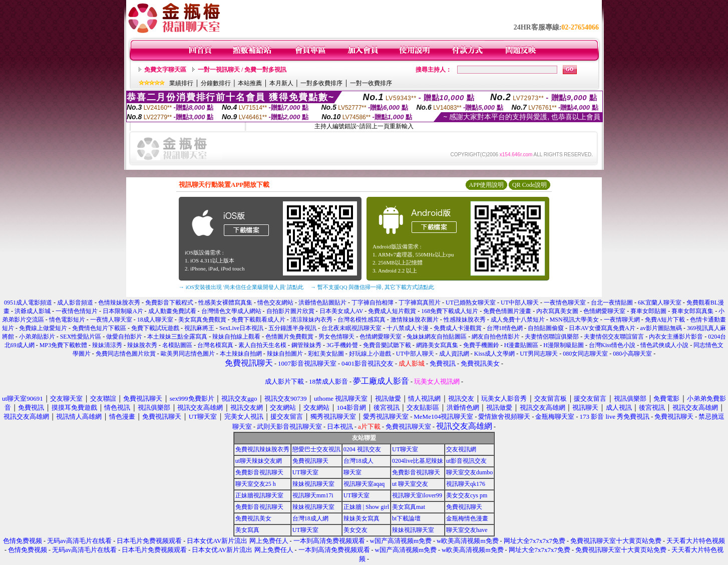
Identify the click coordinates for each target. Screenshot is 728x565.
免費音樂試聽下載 (387, 345)
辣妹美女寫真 (361, 518)
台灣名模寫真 (215, 345)
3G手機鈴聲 (342, 345)
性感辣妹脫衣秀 (465, 320)
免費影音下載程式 (169, 303)
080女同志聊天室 (585, 354)
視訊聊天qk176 (466, 484)
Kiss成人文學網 (494, 354)
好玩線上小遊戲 (370, 354)
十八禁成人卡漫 (408, 328)
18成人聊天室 (155, 320)
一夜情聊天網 (622, 320)
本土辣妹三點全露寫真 (177, 337)
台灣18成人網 (310, 518)
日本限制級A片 (123, 311)
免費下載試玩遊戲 (155, 328)
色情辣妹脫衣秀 (119, 303)
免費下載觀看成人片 (258, 320)
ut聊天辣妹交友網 (259, 461)
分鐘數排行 (216, 83)
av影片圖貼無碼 (661, 328)
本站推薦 (250, 83)
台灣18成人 (358, 461)
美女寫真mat (409, 507)
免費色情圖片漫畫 (507, 311)
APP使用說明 (486, 185)
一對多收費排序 (321, 83)
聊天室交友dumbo (469, 472)
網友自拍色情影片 (496, 337)
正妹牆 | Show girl (366, 507)
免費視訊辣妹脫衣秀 (262, 449)
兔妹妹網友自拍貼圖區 (437, 337)
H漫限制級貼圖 (564, 345)
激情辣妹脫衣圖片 (415, 320)
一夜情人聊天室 (111, 320)
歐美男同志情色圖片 (188, 354)
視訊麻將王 (199, 328)
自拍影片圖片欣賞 (290, 311)
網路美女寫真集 (437, 345)
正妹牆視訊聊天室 (259, 495)
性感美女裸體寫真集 (225, 303)
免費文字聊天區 (165, 70)
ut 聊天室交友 (410, 484)
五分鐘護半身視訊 (292, 328)
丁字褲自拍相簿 (373, 303)
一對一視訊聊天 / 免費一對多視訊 (242, 70)
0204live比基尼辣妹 (418, 461)
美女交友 (355, 530)
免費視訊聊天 (310, 461)
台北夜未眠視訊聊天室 (351, 328)
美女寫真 (247, 530)
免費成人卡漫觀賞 (458, 328)
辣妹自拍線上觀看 (236, 337)
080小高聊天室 (632, 354)
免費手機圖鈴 (481, 345)
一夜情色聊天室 (565, 303)
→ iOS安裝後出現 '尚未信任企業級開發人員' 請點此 (241, 287)
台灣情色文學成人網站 (231, 311)
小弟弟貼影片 (37, 337)
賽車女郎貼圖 (648, 311)
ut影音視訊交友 (466, 461)
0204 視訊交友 (362, 449)
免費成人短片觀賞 (392, 311)
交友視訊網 (461, 449)
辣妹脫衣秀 (142, 345)
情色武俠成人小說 (664, 345)
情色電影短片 (67, 320)
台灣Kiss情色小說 (612, 345)
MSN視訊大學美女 (574, 320)
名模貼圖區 (177, 345)
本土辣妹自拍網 (241, 354)
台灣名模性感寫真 (361, 320)
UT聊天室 (405, 449)
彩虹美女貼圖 (326, 354)
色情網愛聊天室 (604, 311)
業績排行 (181, 83)
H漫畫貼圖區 (521, 345)
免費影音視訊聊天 (259, 472)
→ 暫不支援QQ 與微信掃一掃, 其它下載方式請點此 (372, 287)
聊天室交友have (467, 530)
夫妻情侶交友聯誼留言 (614, 337)
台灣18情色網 (505, 328)
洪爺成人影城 (33, 311)
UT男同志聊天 (539, 354)
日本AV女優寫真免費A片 (602, 328)
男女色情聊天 (336, 337)
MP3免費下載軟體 (63, 345)
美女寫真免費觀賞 (202, 320)
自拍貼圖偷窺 (546, 328)
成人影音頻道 (75, 303)
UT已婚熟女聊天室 (471, 303)
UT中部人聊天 (520, 303)
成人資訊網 (454, 354)
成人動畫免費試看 (172, 311)
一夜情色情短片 (77, 311)
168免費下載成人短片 (450, 311)
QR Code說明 (529, 185)
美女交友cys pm (467, 495)
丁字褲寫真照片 (420, 303)
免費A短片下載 (665, 320)
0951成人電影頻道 (28, 303)
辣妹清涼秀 (107, 345)
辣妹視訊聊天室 (313, 484)
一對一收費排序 (371, 83)
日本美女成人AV (341, 311)
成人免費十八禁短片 (518, 320)
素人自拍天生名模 (262, 345)
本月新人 (281, 83)
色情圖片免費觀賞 (289, 337)
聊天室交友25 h (256, 484)
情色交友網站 (275, 303)
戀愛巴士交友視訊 (316, 449)
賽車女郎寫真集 (692, 311)
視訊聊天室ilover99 (417, 495)
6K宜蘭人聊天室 (660, 303)
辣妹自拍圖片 (285, 354)
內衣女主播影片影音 (676, 337)
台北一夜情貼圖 (612, 303)
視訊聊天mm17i (313, 495)
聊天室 (352, 472)
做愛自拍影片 (124, 337)
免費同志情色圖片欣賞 (126, 354)
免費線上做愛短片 (43, 328)
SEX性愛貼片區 (81, 337)
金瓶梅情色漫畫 (467, 518)
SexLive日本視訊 (241, 328)
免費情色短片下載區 (99, 328)
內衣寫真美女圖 (557, 311)
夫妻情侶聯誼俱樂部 (552, 337)
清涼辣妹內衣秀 (311, 320)
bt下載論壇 (406, 518)
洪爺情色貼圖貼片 (322, 303)
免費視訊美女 (253, 518)
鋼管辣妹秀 (306, 345)
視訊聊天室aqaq (364, 484)
